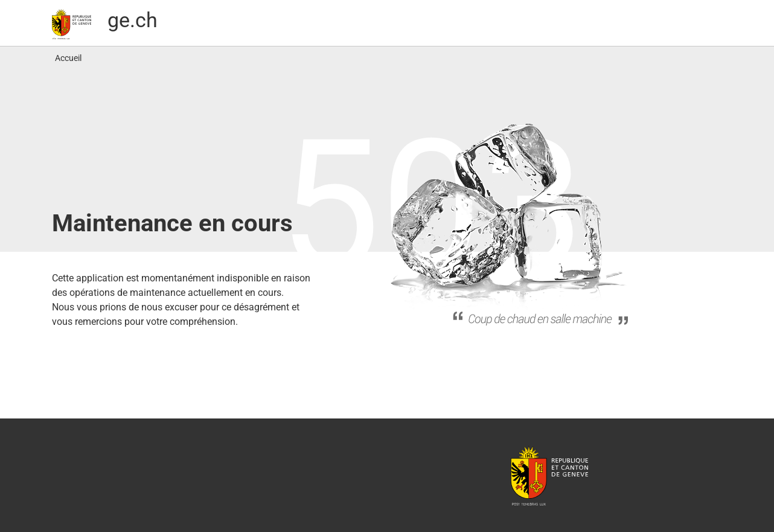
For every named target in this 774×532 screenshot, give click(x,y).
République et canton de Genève (549, 475)
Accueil (68, 58)
